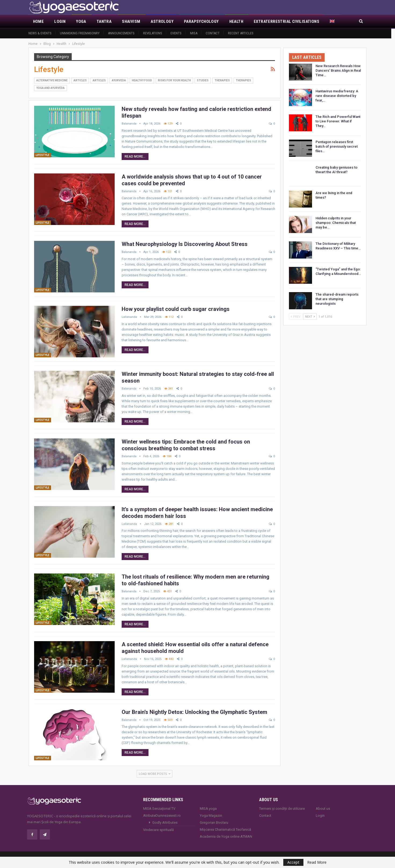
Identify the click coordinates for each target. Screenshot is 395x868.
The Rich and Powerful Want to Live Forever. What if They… (338, 121)
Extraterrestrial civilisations (287, 21)
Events (176, 33)
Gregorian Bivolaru (214, 822)
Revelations (153, 33)
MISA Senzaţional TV (159, 809)
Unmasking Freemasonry (80, 33)
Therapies (222, 80)
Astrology (162, 21)
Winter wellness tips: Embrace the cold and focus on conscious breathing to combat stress (186, 445)
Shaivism (131, 21)
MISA (194, 33)
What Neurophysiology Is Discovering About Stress (185, 244)
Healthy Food (142, 80)
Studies (203, 80)
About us (323, 809)
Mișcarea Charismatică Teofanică (225, 829)
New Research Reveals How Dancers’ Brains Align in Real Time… (338, 70)
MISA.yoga (208, 809)
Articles (80, 80)
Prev (296, 316)
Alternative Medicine (52, 80)
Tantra (104, 21)
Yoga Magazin (211, 816)
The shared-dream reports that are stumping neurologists (337, 299)
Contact (213, 33)
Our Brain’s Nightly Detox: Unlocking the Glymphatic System (194, 712)
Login (60, 21)
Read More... (135, 157)
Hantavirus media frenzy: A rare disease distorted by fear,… (337, 96)
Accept (293, 862)
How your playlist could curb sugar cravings (176, 309)
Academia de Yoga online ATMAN (226, 836)
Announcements (121, 33)
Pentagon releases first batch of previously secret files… (337, 146)
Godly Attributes (165, 822)
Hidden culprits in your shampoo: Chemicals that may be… (336, 223)
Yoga (81, 21)
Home (39, 21)
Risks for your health (174, 80)
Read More (317, 862)
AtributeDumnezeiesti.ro (162, 816)
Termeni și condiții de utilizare (282, 809)
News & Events (40, 33)
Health (236, 21)
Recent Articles (241, 33)
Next (310, 316)
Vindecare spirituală (158, 830)
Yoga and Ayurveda (50, 88)
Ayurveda (119, 80)
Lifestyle (43, 155)
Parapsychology (201, 21)
